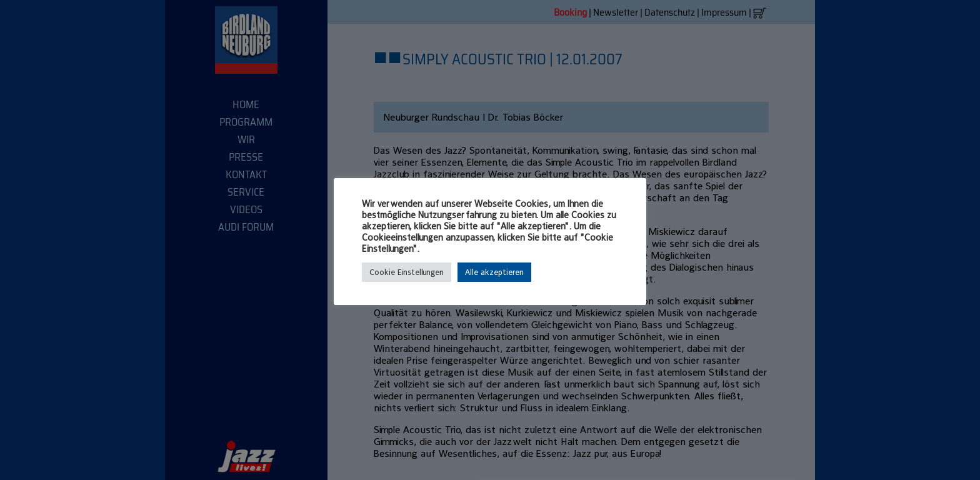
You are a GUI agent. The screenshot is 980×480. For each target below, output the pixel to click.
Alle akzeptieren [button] (494, 272)
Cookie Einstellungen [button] (407, 272)
